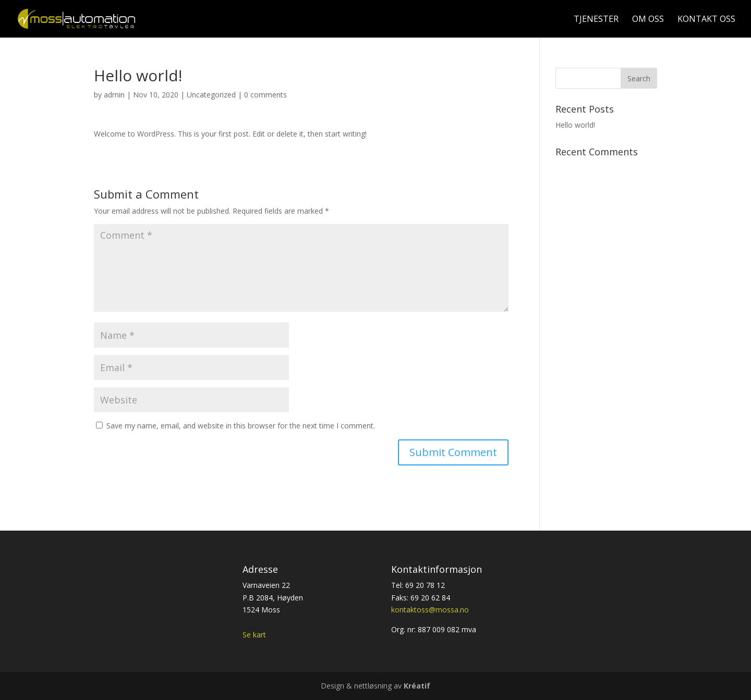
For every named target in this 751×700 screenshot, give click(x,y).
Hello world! (575, 125)
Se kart (254, 635)
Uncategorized (211, 95)
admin (114, 95)
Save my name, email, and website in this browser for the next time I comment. (241, 426)
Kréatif (417, 686)
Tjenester (596, 20)
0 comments (265, 95)
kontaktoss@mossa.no (430, 610)
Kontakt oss (706, 20)
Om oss (648, 20)
